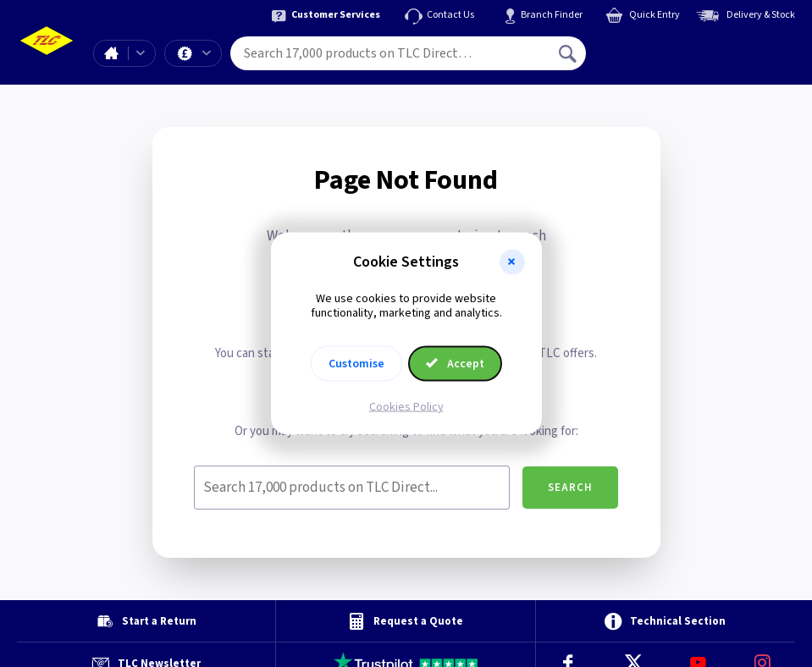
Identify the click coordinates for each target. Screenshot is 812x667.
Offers (207, 53)
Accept (456, 363)
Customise (356, 363)
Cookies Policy (406, 406)
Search (570, 488)
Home (111, 53)
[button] (512, 262)
